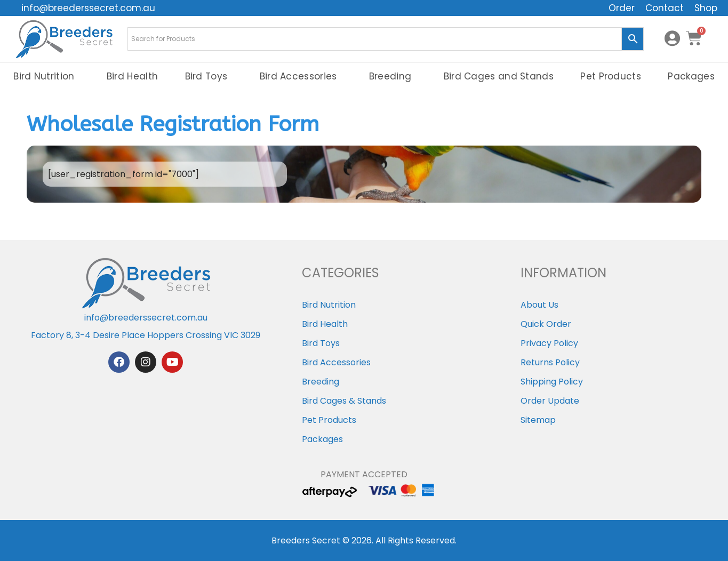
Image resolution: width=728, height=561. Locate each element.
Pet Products (611, 76)
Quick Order (546, 324)
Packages (322, 439)
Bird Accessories (301, 76)
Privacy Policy (549, 343)
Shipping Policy (552, 382)
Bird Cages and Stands (499, 76)
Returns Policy (550, 362)
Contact (665, 8)
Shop (706, 8)
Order (622, 8)
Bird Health (132, 76)
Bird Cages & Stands (344, 401)
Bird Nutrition (46, 76)
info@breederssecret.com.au (88, 8)
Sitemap (538, 420)
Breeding (393, 76)
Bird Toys (209, 76)
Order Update (550, 401)
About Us (539, 305)
